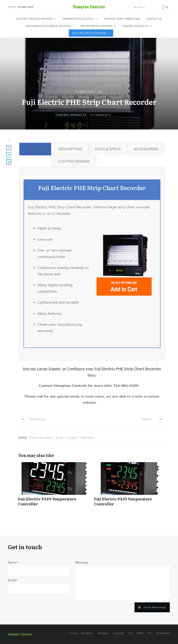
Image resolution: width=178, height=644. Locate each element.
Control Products (71, 115)
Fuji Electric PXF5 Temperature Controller (130, 486)
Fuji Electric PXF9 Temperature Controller (54, 486)
